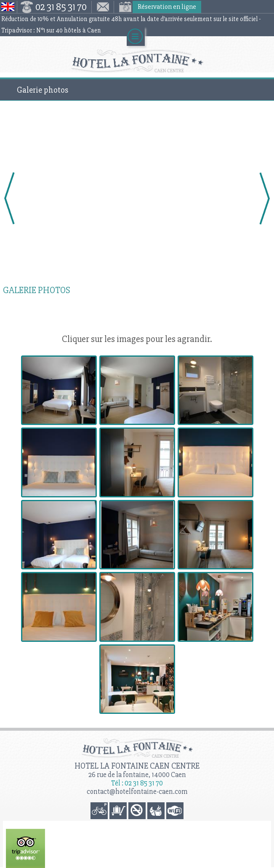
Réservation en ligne (167, 7)
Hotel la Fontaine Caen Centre (137, 766)
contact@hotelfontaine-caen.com (137, 792)
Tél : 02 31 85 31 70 (137, 783)
